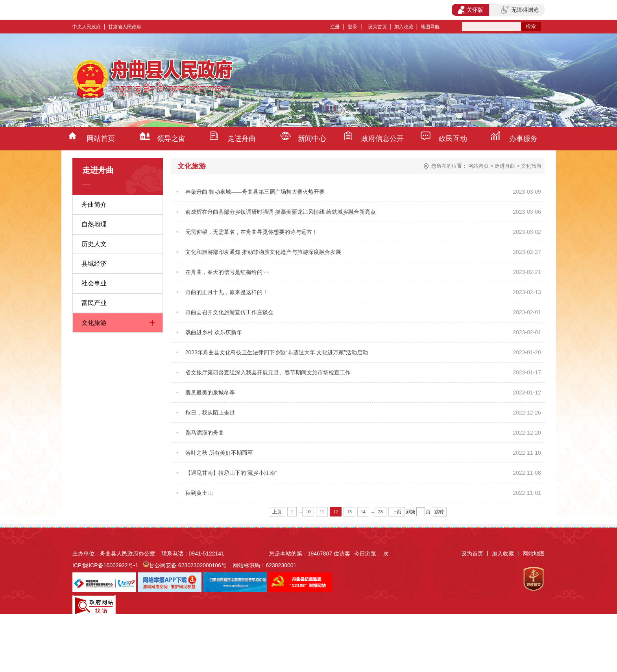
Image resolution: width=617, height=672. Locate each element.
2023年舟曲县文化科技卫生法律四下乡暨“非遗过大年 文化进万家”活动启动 (277, 352)
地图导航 (430, 27)
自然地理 (94, 224)
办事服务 (523, 139)
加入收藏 (404, 27)
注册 (335, 27)
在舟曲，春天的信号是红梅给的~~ (227, 272)
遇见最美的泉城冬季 (210, 392)
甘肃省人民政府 (125, 27)
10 (308, 512)
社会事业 (94, 283)
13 (349, 512)
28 (381, 512)
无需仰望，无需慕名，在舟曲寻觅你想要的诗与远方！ (251, 232)
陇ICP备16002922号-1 (111, 565)
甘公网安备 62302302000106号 (188, 565)
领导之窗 (171, 139)
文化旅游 (94, 323)
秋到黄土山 (199, 493)
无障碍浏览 (520, 10)
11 (322, 512)
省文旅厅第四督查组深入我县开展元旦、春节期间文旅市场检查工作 (268, 372)
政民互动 (453, 139)
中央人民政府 (87, 27)
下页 (397, 512)
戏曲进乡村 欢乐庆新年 (214, 332)
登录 (353, 27)
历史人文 (94, 244)
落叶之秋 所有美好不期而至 (219, 453)
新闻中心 (312, 139)
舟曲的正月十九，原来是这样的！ (227, 292)
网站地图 (534, 554)
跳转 (439, 512)
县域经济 (94, 264)
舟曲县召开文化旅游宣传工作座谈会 (229, 312)
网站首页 (101, 139)
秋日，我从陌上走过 (210, 413)
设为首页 (377, 27)
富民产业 (94, 303)
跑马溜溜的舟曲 (205, 433)
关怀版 (470, 10)
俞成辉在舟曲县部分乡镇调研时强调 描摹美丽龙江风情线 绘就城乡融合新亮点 (281, 212)
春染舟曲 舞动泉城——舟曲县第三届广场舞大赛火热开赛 (255, 192)
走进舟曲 (242, 139)
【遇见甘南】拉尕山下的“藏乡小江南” (231, 473)
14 (363, 512)
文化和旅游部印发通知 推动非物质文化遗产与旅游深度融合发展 (263, 252)
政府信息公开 (382, 139)
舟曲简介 (94, 205)
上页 (277, 512)
